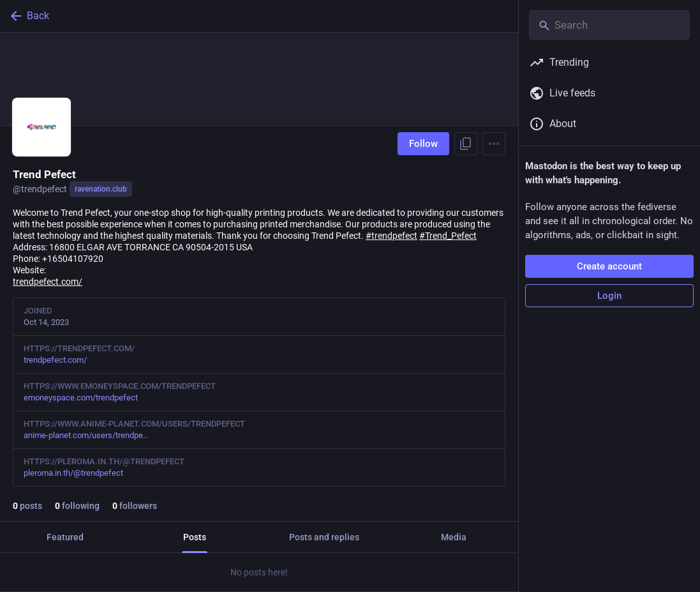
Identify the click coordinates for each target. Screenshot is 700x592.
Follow (423, 144)
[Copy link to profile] (466, 144)
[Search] (609, 25)
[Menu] (494, 144)
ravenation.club (101, 189)
